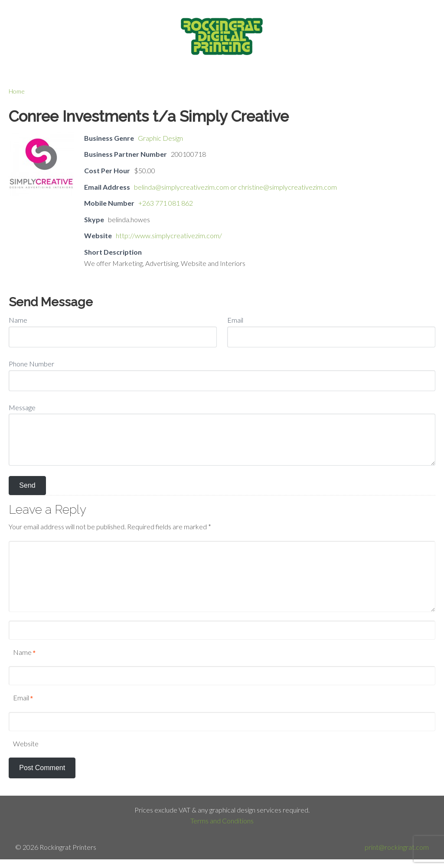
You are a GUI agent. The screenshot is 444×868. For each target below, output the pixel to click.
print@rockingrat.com (397, 847)
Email (235, 320)
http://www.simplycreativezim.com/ (169, 235)
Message (22, 407)
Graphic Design (160, 138)
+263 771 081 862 (166, 203)
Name (18, 320)
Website (26, 743)
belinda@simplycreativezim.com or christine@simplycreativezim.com (235, 187)
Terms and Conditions (222, 821)
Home (17, 91)
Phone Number (31, 364)
